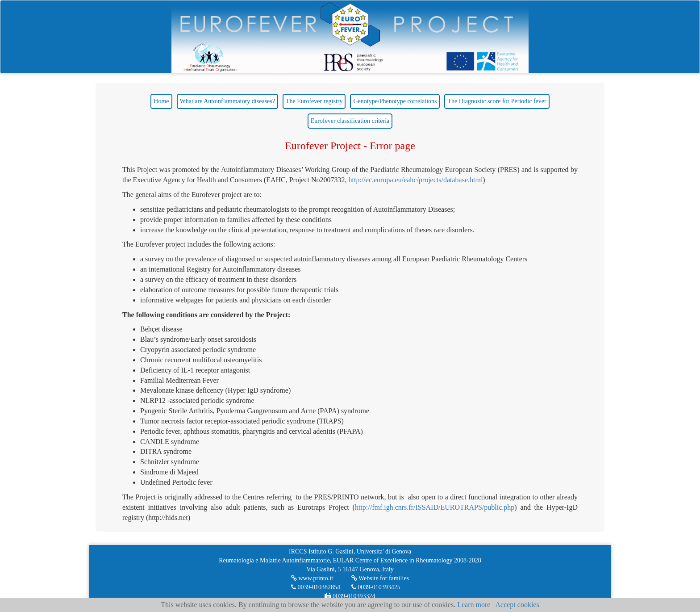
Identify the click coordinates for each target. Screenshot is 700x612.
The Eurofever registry (314, 101)
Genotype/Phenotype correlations (395, 101)
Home (161, 101)
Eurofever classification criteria (350, 121)
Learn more (474, 605)
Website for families (384, 578)
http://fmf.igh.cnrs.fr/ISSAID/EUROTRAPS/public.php (435, 507)
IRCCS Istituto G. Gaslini (321, 551)
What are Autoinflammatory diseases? (227, 101)
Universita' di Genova (384, 551)
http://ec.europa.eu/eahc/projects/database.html (416, 180)
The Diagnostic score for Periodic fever (497, 101)
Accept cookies (517, 605)
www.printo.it (316, 578)
